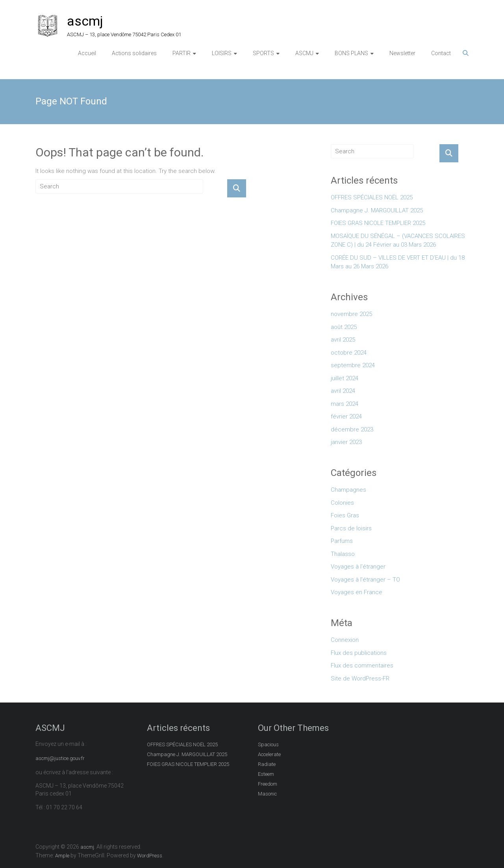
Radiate (267, 764)
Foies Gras (345, 515)
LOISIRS (222, 53)
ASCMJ (304, 53)
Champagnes (348, 490)
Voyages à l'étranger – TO (365, 580)
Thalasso (343, 554)
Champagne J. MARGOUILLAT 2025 (377, 210)
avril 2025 (343, 340)
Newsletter (402, 53)
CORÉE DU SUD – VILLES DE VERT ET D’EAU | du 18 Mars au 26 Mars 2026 (398, 262)
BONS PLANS (351, 53)
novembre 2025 (351, 314)
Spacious (268, 744)
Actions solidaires (134, 53)
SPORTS (263, 53)
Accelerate (269, 754)
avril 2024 (343, 391)
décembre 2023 (352, 429)
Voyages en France (357, 592)
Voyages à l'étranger (358, 567)
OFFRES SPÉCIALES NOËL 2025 (372, 197)
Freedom (268, 784)
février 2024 (346, 416)
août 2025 (344, 327)
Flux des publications (359, 653)
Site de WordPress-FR (360, 678)
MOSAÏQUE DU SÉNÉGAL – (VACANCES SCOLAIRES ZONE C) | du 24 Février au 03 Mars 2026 (398, 241)
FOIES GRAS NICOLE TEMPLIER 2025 (378, 223)
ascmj (85, 21)
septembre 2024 (353, 365)
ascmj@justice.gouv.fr (60, 758)
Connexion (345, 640)
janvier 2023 (346, 442)
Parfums (342, 541)
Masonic (267, 794)
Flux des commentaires (362, 665)
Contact (441, 53)
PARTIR (182, 53)
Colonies (342, 503)
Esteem (266, 774)
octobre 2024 (349, 353)
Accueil (87, 53)
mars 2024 (345, 404)
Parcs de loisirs (351, 528)
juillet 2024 (345, 378)
